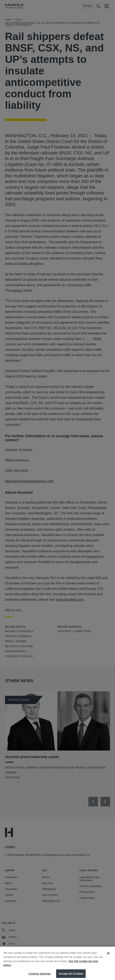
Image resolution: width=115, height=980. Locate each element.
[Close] (108, 957)
